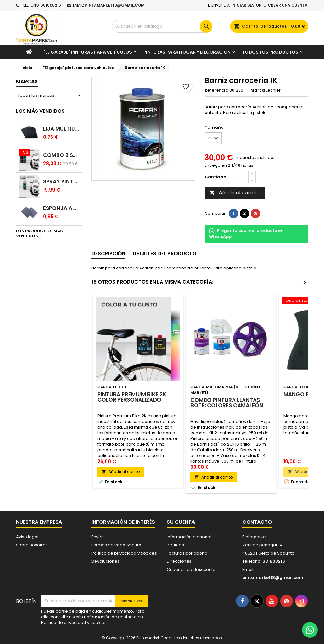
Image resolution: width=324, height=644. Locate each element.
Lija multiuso (61, 129)
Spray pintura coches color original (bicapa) (61, 182)
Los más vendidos (40, 111)
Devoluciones (105, 561)
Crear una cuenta (288, 5)
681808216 (51, 5)
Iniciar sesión (247, 5)
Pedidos (175, 545)
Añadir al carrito (234, 193)
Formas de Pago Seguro (116, 545)
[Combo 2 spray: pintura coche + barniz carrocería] (29, 153)
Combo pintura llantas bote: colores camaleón (227, 403)
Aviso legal (27, 537)
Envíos (98, 537)
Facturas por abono (187, 553)
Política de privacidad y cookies (124, 553)
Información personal (189, 537)
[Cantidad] (239, 177)
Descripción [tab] (108, 254)
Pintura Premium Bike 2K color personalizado (132, 397)
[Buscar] (162, 26)
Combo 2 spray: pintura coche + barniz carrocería (61, 155)
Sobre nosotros (32, 545)
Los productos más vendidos (39, 234)
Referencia (217, 90)
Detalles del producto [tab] (165, 254)
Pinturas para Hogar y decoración (187, 52)
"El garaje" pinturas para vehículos (88, 52)
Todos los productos (270, 52)
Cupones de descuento (191, 569)
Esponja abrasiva (61, 208)
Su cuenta (181, 522)
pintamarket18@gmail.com (115, 5)
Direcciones (179, 561)
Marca (258, 90)
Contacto (257, 522)
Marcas (27, 81)
